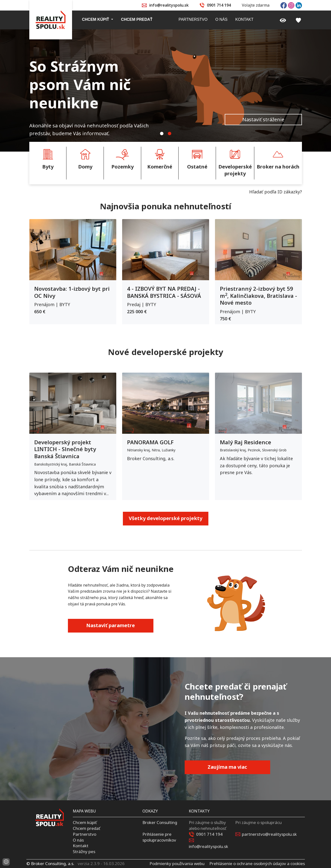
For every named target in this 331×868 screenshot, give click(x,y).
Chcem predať (86, 828)
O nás (78, 840)
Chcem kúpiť (85, 822)
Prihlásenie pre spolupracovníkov (159, 837)
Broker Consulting (160, 822)
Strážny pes (84, 851)
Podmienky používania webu (177, 863)
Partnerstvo (85, 834)
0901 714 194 (219, 5)
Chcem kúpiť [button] (96, 19)
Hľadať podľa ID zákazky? (276, 192)
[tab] (162, 134)
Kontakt (81, 846)
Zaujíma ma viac (227, 767)
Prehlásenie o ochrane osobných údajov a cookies (257, 863)
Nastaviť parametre (111, 625)
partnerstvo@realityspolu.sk (269, 834)
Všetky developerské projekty (165, 518)
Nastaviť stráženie (263, 119)
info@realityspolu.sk (169, 5)
